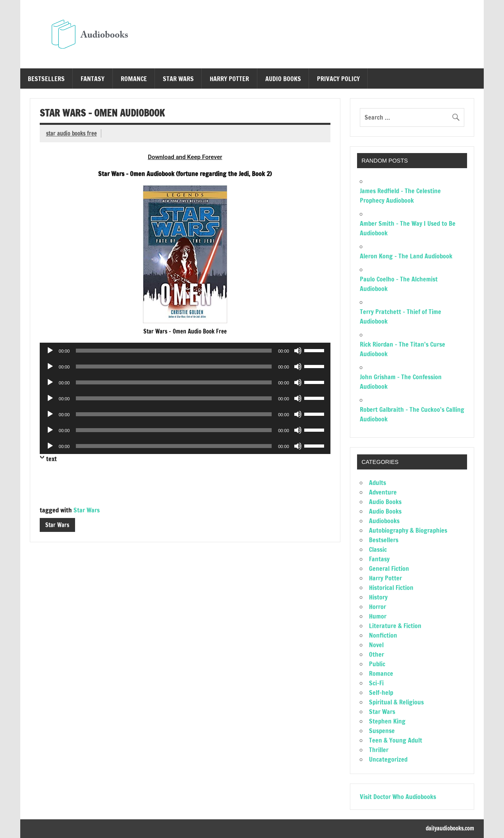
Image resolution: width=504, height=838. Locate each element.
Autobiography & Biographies (408, 530)
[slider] (174, 351)
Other (377, 654)
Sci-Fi (376, 683)
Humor (378, 616)
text (51, 459)
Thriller (379, 750)
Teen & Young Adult (396, 740)
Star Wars (178, 79)
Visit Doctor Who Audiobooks (398, 797)
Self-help (381, 693)
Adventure (383, 492)
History (378, 597)
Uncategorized (388, 759)
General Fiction (389, 568)
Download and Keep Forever (185, 157)
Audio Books (283, 79)
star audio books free (71, 133)
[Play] (50, 351)
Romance (134, 79)
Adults (378, 483)
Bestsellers (46, 79)
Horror (378, 607)
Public (377, 664)
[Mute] (298, 351)
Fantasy (93, 79)
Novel (376, 645)
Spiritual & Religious (396, 702)
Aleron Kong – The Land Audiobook (406, 256)
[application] (185, 351)
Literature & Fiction (395, 626)
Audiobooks (384, 521)
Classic (378, 549)
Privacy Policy (338, 79)
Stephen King (387, 721)
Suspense (382, 731)
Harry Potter (229, 79)
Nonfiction (383, 635)
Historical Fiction (391, 588)
